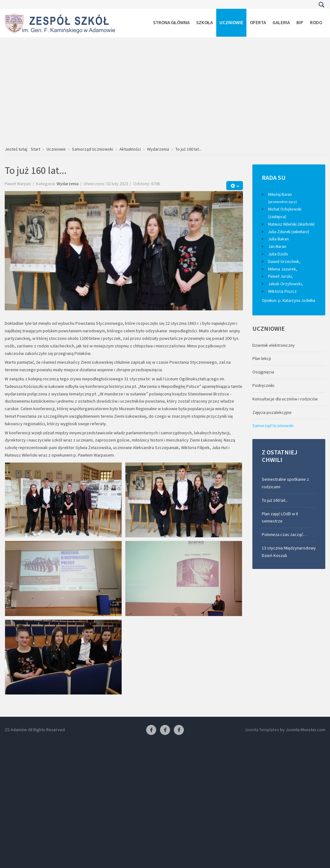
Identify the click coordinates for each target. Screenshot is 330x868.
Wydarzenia (68, 184)
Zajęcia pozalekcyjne (272, 412)
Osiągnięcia (263, 372)
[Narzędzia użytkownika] (235, 186)
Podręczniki (263, 385)
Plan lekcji (262, 358)
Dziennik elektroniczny (274, 345)
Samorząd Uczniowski (273, 426)
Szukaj (321, 5)
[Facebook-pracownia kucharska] (179, 730)
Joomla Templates (262, 730)
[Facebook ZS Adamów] (151, 730)
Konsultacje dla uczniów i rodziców (285, 399)
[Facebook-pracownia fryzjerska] (165, 730)
